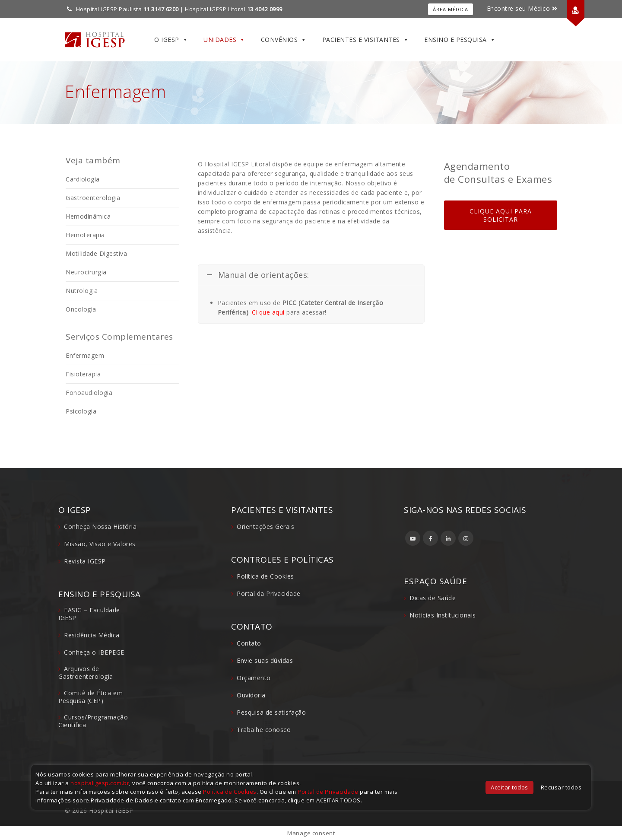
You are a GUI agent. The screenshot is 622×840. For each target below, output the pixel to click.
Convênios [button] (284, 40)
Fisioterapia (83, 374)
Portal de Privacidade (328, 792)
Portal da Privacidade (269, 593)
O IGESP (171, 40)
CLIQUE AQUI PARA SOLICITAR (501, 215)
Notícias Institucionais (443, 615)
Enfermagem (85, 355)
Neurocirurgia (86, 272)
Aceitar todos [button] (509, 787)
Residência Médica (92, 635)
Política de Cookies (265, 576)
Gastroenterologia (93, 198)
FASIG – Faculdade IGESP (89, 614)
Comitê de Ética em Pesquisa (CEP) (90, 697)
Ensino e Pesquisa (460, 40)
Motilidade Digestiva (96, 253)
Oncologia (81, 309)
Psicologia (81, 411)
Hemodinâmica (88, 216)
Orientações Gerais (265, 527)
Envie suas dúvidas (265, 660)
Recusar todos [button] (561, 787)
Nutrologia (82, 291)
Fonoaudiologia (89, 393)
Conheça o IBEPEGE (94, 652)
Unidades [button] (224, 40)
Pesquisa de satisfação (271, 712)
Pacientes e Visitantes (366, 40)
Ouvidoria (251, 695)
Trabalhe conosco (264, 730)
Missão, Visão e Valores (100, 544)
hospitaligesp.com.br (100, 783)
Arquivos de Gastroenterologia (86, 673)
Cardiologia (83, 179)
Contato (249, 643)
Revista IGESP (85, 561)
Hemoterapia (85, 235)
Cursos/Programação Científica (93, 721)
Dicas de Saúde (433, 598)
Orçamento (254, 678)
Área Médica (451, 9)
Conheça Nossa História (100, 527)
